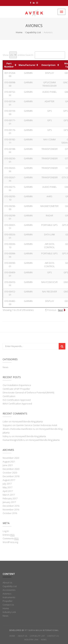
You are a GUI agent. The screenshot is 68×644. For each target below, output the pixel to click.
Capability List (33, 32)
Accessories (9, 590)
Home (19, 32)
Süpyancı (7, 425)
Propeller (8, 601)
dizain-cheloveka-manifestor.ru (19, 429)
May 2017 (7, 487)
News (5, 367)
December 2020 (11, 469)
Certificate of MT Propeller (16, 389)
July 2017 (7, 484)
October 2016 (10, 513)
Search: (45, 55)
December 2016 (11, 506)
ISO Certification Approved (17, 400)
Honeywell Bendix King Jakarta (27, 421)
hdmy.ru (7, 436)
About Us (7, 583)
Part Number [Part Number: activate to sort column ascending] (9, 65)
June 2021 (8, 465)
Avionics (7, 594)
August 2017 (9, 480)
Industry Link (9, 612)
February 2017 (10, 498)
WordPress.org (10, 542)
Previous (52, 310)
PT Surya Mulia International (42, 630)
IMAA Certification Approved (17, 404)
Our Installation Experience (17, 385)
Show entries (14, 55)
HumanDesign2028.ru (14, 440)
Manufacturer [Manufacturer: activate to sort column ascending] (27, 65)
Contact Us (8, 605)
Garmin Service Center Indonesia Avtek (37, 425)
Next (60, 310)
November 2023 (11, 458)
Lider (5, 421)
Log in (6, 531)
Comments (11, 539)
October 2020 (10, 473)
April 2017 (8, 491)
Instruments (9, 597)
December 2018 (11, 476)
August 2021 (9, 462)
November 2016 (11, 509)
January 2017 (9, 502)
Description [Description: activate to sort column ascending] (48, 65)
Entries (9, 535)
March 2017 (9, 495)
